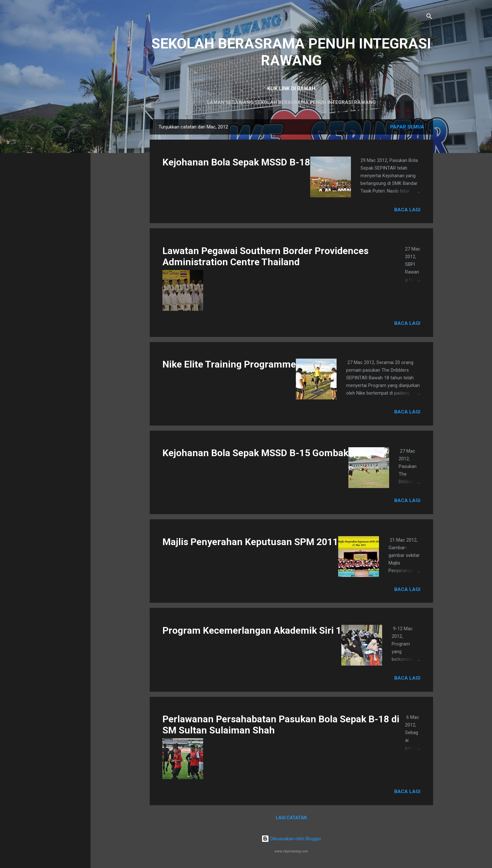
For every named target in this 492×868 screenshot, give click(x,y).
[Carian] (429, 17)
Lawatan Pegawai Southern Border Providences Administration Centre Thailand (265, 256)
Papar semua (407, 127)
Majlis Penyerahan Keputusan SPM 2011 (250, 542)
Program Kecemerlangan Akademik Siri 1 (252, 630)
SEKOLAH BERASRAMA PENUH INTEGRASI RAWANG (291, 52)
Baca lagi (407, 210)
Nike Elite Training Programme (229, 364)
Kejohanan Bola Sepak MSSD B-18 (236, 162)
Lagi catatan (291, 818)
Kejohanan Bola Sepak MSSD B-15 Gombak (255, 453)
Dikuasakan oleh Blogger (291, 839)
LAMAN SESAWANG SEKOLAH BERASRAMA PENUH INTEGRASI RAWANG (291, 102)
